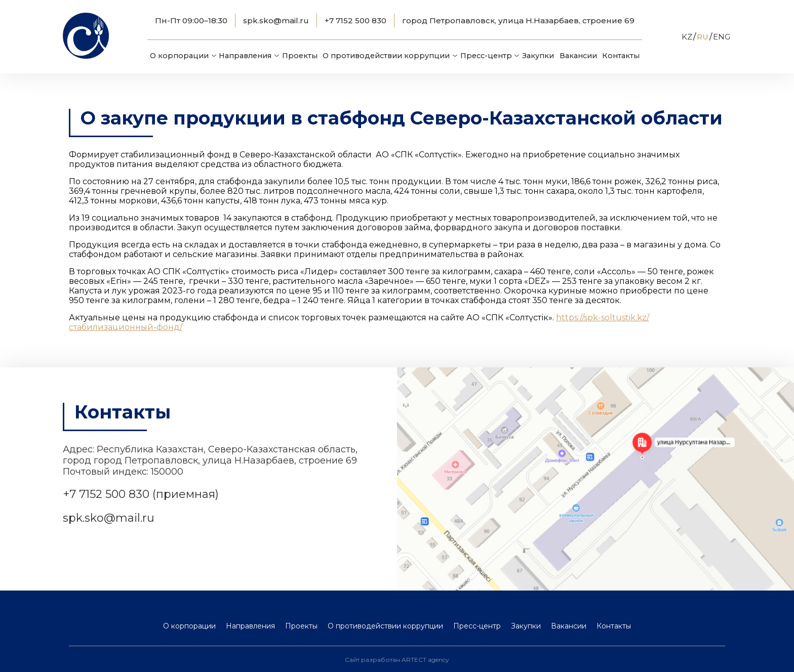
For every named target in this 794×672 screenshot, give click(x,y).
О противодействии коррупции (386, 56)
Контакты (621, 56)
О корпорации (179, 56)
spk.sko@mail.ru (276, 20)
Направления (245, 56)
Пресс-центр (486, 56)
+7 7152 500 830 (355, 20)
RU (703, 37)
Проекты (300, 56)
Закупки (538, 56)
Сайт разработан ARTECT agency (397, 660)
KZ (687, 37)
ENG (722, 37)
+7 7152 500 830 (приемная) (141, 494)
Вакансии (578, 56)
